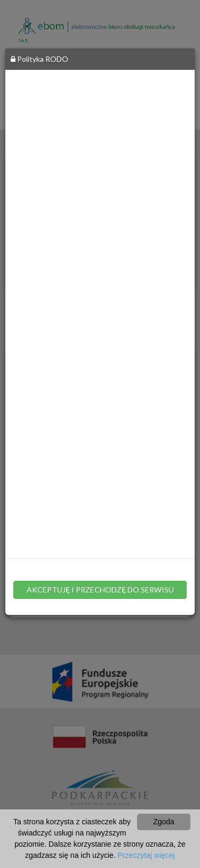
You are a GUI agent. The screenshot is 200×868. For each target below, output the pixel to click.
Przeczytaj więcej (146, 855)
